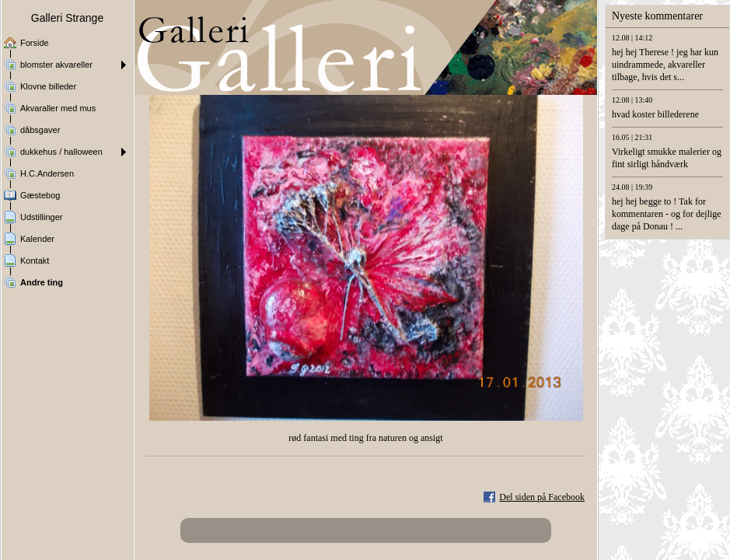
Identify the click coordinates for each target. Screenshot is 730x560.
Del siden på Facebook (542, 497)
